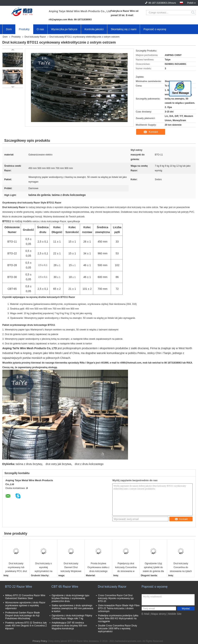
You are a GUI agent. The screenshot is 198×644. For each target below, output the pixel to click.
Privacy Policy (40, 641)
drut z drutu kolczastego (89, 464)
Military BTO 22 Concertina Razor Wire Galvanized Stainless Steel (25, 597)
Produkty (24, 29)
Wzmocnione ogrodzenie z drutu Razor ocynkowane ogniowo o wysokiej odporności (25, 605)
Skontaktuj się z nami (124, 29)
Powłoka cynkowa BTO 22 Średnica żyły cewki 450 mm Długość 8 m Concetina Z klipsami (26, 626)
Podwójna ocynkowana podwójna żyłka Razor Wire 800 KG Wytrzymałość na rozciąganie (118, 618)
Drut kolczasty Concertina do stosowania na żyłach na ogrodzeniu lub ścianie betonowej (181, 568)
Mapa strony (158, 614)
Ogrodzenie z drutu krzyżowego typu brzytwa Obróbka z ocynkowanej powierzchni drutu (70, 598)
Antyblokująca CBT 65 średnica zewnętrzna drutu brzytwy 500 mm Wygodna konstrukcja (69, 626)
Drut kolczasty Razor (35, 37)
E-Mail (145, 614)
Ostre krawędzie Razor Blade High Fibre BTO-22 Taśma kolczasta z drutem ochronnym (119, 608)
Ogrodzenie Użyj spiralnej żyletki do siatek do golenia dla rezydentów (153, 568)
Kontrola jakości (94, 29)
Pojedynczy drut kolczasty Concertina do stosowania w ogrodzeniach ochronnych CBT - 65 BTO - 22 (126, 568)
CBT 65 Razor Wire (65, 587)
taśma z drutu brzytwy (29, 464)
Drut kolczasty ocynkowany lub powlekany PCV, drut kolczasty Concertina (16, 568)
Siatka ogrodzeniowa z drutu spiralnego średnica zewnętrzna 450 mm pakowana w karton (72, 608)
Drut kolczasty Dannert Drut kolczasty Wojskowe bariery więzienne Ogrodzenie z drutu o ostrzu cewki (71, 568)
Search (193, 13)
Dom (9, 29)
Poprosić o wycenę (155, 29)
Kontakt (153, 132)
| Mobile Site (174, 614)
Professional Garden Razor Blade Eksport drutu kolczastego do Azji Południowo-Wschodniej (23, 616)
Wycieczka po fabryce (64, 29)
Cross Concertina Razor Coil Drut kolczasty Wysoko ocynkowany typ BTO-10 (116, 598)
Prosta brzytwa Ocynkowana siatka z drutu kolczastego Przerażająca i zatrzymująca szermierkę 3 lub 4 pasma (98, 568)
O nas (40, 29)
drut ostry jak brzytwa (58, 464)
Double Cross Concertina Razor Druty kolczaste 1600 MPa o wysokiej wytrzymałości (117, 629)
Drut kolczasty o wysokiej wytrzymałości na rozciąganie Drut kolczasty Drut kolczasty (43, 568)
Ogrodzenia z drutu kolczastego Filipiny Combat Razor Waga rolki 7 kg (72, 617)
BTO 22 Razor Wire (18, 587)
